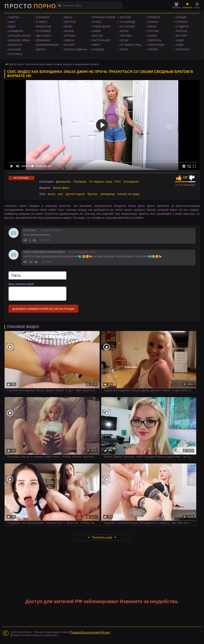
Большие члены (19, 40)
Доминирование (47, 45)
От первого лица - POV (133, 45)
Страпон (181, 22)
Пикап (124, 50)
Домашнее (43, 40)
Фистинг (181, 36)
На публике (127, 27)
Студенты (182, 27)
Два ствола (44, 36)
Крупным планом (104, 17)
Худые (180, 40)
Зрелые (69, 31)
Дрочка (41, 50)
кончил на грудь (128, 194)
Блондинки (16, 31)
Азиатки (14, 17)
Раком (152, 27)
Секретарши (156, 45)
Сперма (153, 50)
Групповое (44, 31)
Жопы (68, 27)
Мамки (96, 31)
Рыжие (152, 36)
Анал (12, 22)
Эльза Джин (61, 188)
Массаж (97, 36)
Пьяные (153, 22)
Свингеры (154, 40)
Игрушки (70, 36)
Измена (69, 40)
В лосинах (15, 54)
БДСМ (12, 27)
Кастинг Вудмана (76, 50)
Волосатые (44, 27)
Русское (153, 31)
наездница (107, 194)
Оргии (124, 40)
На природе (128, 22)
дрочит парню (75, 194)
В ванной (15, 50)
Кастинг (70, 45)
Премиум (154, 17)
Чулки (180, 45)
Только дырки (101, 27)
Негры (124, 31)
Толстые (181, 31)
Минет (96, 45)
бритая (92, 194)
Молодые (98, 50)
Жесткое (70, 22)
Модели (177, 5)
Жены (68, 17)
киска (52, 194)
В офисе (42, 22)
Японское (182, 50)
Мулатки (125, 17)
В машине (43, 17)
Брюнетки (15, 45)
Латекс (97, 22)
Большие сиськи (20, 36)
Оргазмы (126, 36)
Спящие (181, 17)
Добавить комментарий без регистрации (43, 309)
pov (60, 194)
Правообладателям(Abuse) (90, 633)
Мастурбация (101, 40)
